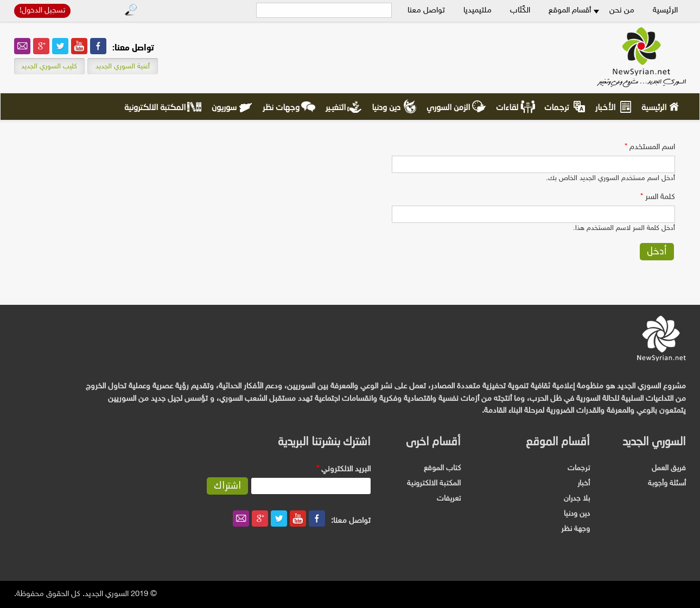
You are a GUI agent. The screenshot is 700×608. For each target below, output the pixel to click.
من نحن (622, 11)
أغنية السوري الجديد (123, 67)
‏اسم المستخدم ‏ (650, 148)
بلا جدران (577, 499)
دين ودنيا (386, 108)
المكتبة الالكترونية (155, 108)
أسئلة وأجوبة (667, 484)
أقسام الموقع (570, 11)
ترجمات (557, 108)
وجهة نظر (575, 529)
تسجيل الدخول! (42, 11)
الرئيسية (665, 11)
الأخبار (605, 108)
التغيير (336, 108)
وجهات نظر (281, 108)
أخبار (584, 484)
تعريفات (449, 499)
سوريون (224, 108)
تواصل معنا (426, 11)
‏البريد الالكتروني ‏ (343, 470)
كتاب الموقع (442, 469)
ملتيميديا (478, 11)
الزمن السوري (448, 108)
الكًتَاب (520, 11)
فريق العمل (669, 469)
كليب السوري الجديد (49, 67)
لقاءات (507, 108)
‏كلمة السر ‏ (658, 197)
